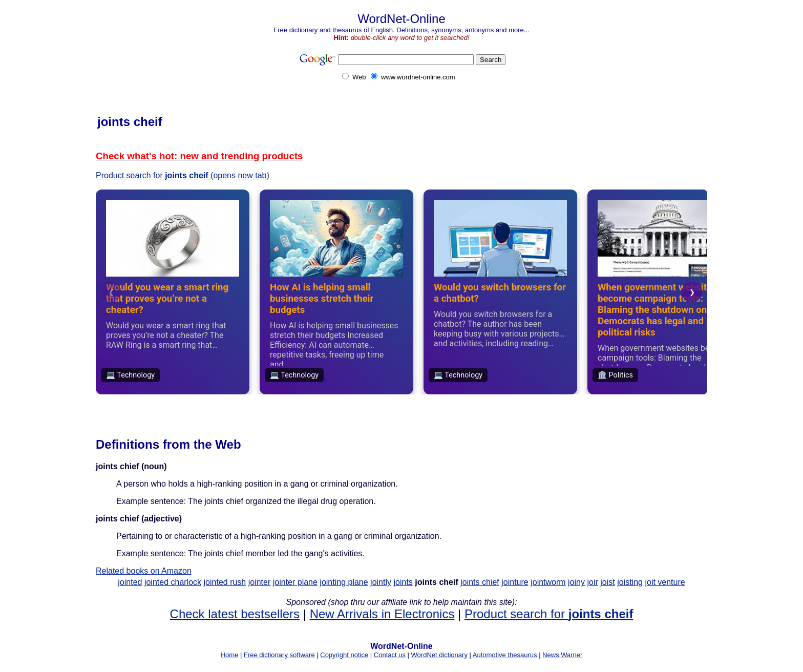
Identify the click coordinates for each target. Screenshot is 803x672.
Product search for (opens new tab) (183, 175)
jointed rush (225, 582)
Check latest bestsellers (235, 614)
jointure (515, 582)
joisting (630, 582)
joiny (576, 582)
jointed (130, 582)
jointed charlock (173, 582)
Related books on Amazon (144, 571)
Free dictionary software (279, 655)
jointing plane (344, 582)
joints (403, 582)
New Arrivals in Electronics (382, 614)
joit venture (665, 582)
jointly (381, 582)
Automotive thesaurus (505, 655)
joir (592, 582)
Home (230, 655)
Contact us (390, 655)
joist (607, 582)
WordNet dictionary (439, 655)
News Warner (562, 655)
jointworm (548, 582)
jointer (260, 582)
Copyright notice (344, 655)
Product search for (549, 614)
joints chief (480, 582)
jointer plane (295, 582)
